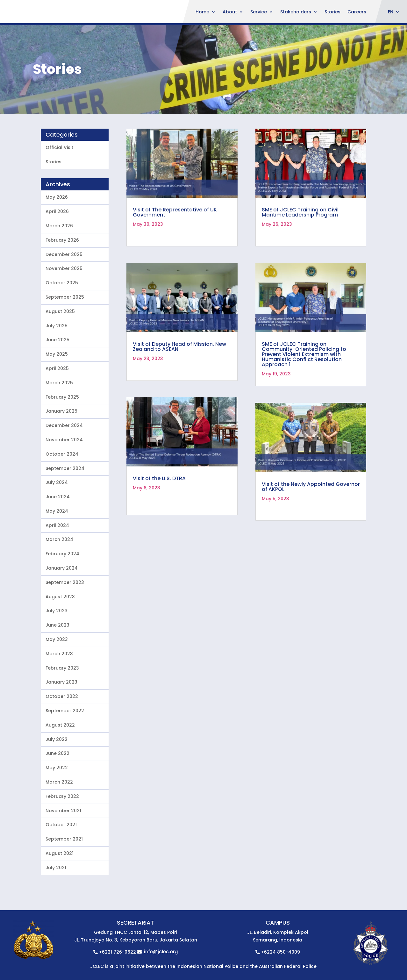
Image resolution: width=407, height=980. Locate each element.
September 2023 (65, 626)
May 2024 (57, 555)
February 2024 (62, 598)
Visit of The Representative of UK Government (175, 256)
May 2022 (57, 812)
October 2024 (62, 498)
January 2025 (61, 455)
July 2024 (57, 526)
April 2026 (57, 255)
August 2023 (60, 640)
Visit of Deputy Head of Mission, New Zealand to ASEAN (179, 391)
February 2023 (62, 712)
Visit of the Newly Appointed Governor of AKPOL (311, 530)
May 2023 (57, 683)
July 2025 (57, 369)
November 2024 (64, 483)
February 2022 (62, 840)
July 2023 (57, 655)
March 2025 (59, 426)
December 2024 (64, 469)
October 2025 (62, 326)
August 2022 (60, 769)
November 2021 (63, 854)
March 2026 (59, 269)
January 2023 (61, 726)
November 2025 (64, 312)
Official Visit (59, 191)
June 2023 (57, 669)
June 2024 (58, 540)
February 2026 (62, 284)
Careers (357, 12)
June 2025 (57, 384)
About (230, 12)
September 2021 (64, 883)
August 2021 (60, 897)
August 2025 (60, 355)
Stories (332, 12)
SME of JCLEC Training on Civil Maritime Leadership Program (300, 256)
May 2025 (57, 398)
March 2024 (59, 583)
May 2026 (57, 241)
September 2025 (65, 341)
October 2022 (62, 740)
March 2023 (59, 697)
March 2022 (59, 826)
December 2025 (64, 298)
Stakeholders (296, 12)
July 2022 (57, 783)
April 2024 (57, 569)
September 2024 (65, 512)
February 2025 (62, 441)
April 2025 (57, 412)
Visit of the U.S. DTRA (159, 522)
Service (259, 12)
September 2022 (65, 754)
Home (202, 12)
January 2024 (62, 612)
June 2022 (57, 797)
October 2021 (61, 869)
